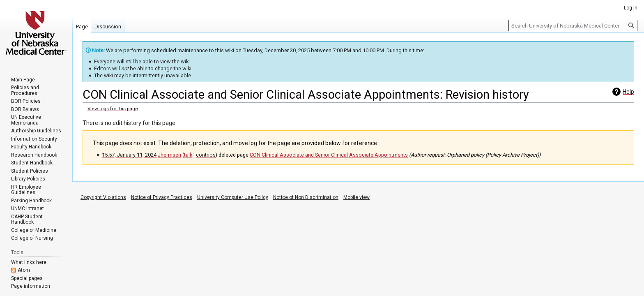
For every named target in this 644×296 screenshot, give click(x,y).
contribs (206, 155)
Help (628, 92)
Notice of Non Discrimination (306, 197)
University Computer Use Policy (233, 197)
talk (188, 155)
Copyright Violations (103, 197)
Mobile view (356, 197)
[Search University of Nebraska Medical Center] (573, 25)
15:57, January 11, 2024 (129, 155)
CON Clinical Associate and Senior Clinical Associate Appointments (329, 155)
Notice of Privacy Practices (162, 197)
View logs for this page (113, 109)
